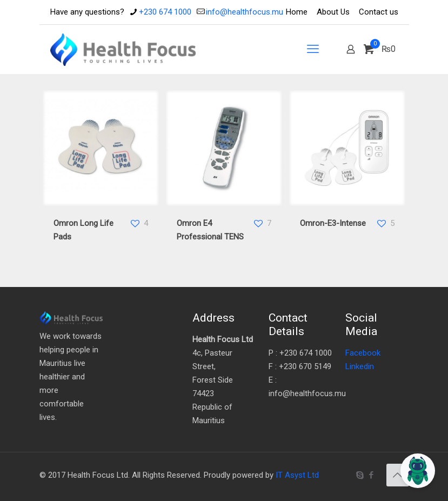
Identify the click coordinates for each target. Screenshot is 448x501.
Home (297, 12)
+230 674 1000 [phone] (165, 12)
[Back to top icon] (398, 475)
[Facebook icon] (372, 475)
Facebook (363, 353)
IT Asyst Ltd (297, 475)
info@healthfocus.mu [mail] (245, 12)
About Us (333, 12)
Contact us (379, 12)
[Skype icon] (360, 475)
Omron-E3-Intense (333, 223)
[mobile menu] (313, 49)
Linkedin (360, 366)
